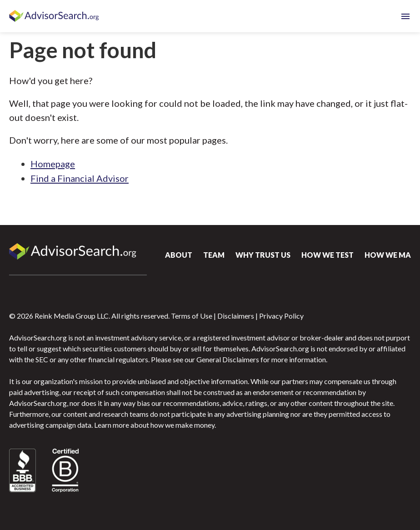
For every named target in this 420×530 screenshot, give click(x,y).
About (179, 255)
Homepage (53, 164)
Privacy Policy (281, 316)
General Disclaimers (228, 359)
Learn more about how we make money (154, 425)
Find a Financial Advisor (80, 178)
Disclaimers (236, 316)
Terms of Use (192, 316)
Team (214, 255)
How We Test (327, 255)
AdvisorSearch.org (55, 16)
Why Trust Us (263, 255)
